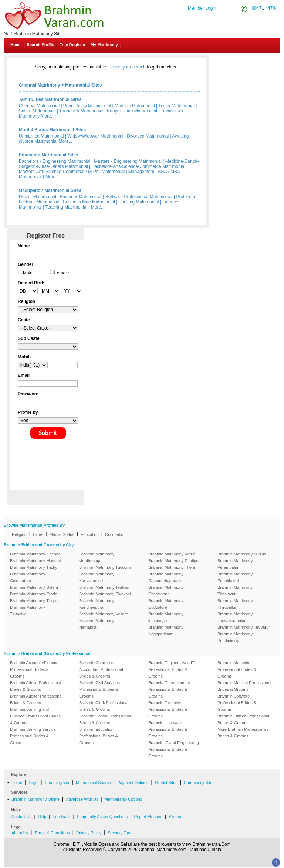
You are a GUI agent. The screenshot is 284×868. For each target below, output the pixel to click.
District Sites (166, 783)
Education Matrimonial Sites (49, 155)
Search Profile (41, 45)
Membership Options (124, 799)
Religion (19, 534)
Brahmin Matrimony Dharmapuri (166, 591)
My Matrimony (104, 45)
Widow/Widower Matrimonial (95, 136)
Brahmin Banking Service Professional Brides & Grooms (33, 736)
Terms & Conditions (52, 833)
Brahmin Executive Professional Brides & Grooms (168, 709)
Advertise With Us (82, 799)
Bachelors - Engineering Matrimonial (55, 161)
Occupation (115, 534)
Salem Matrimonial (37, 111)
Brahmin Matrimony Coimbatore (28, 577)
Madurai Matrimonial (135, 106)
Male (28, 273)
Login (33, 783)
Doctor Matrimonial (38, 197)
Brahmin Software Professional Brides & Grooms (237, 703)
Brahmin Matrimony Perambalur (235, 564)
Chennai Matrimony (39, 85)
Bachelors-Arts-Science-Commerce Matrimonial (138, 166)
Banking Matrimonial (139, 202)
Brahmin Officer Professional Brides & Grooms (243, 719)
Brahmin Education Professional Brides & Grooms (99, 736)
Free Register (72, 45)
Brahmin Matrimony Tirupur (35, 601)
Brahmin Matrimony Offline (35, 799)
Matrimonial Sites (83, 85)
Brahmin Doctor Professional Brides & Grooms (105, 719)
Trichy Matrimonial (176, 106)
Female (62, 273)
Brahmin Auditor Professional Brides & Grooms (36, 699)
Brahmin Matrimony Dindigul (174, 561)
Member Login (202, 8)
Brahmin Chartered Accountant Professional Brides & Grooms (101, 669)
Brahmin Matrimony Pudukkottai (235, 577)
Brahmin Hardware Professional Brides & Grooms (168, 729)
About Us (20, 833)
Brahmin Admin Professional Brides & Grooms (35, 686)
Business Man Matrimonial (89, 202)
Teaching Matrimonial (66, 207)
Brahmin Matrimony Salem (34, 587)
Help (42, 817)
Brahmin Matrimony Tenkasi (104, 587)
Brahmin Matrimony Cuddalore (166, 604)
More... (48, 116)
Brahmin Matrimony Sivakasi (105, 594)
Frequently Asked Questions (102, 817)
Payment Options (133, 783)
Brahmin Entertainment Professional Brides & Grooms (169, 689)
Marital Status (62, 534)
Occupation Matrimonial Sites (50, 190)
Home (16, 45)
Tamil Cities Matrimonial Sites (50, 99)
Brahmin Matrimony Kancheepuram (97, 604)
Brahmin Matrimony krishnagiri (166, 617)
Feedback (61, 817)
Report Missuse (148, 817)
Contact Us (255, 62)
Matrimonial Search (93, 783)
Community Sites (199, 783)
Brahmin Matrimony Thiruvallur (235, 604)
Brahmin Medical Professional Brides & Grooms (244, 686)
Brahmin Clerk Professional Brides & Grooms (104, 706)
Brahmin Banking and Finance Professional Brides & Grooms (35, 716)
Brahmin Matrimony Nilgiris (242, 554)
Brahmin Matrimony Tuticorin (105, 567)
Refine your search (127, 67)
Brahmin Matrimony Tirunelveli (28, 611)
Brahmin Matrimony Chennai (36, 554)
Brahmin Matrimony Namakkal (97, 624)
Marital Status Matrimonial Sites (52, 130)
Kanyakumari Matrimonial (132, 111)
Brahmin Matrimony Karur (171, 554)
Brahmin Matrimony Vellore (104, 614)
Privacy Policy (89, 833)
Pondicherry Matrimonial (87, 106)
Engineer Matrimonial (81, 197)
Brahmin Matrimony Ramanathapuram (166, 577)
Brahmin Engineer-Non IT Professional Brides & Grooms (171, 669)
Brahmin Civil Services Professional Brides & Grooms (99, 689)
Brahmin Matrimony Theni (172, 567)
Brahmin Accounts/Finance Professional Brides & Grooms (34, 669)
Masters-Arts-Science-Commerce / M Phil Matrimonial (72, 172)
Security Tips (119, 833)
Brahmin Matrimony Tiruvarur (244, 627)
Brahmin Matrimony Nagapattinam (166, 631)
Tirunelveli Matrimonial (81, 111)
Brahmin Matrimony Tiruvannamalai (235, 617)
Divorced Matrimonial (148, 136)
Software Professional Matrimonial (139, 197)
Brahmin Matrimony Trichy (34, 567)
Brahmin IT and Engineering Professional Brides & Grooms (174, 749)
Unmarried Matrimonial (41, 136)
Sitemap (176, 817)
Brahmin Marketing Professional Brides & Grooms (237, 669)
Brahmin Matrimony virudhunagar (97, 557)
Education (90, 534)
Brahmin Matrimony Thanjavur (235, 591)
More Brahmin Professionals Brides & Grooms (243, 733)
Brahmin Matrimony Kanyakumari (97, 577)
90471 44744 (265, 8)
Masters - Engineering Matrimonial (128, 161)
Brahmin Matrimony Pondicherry (235, 637)
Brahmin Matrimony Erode (34, 594)
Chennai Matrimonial (39, 106)
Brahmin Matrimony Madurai (35, 561)
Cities (38, 534)
